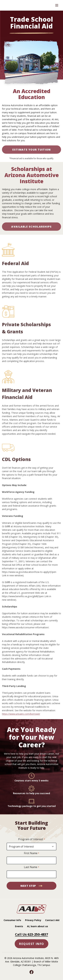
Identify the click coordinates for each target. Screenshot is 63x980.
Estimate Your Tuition (32, 150)
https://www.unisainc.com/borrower (21, 723)
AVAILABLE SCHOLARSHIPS (31, 227)
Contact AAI (52, 920)
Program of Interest (31, 839)
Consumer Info (12, 920)
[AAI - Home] (31, 912)
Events (19, 926)
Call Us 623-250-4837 (31, 934)
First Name (31, 853)
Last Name (31, 867)
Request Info (31, 944)
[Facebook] (31, 972)
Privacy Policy (33, 920)
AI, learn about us (38, 926)
